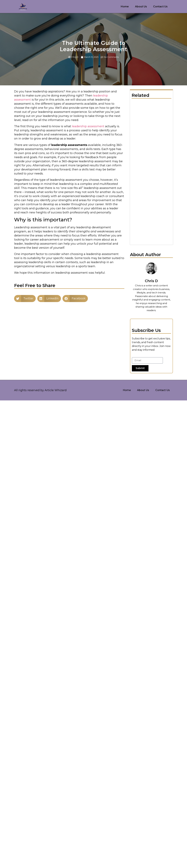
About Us (141, 7)
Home (125, 7)
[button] (25, 299)
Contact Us (160, 7)
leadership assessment (88, 126)
